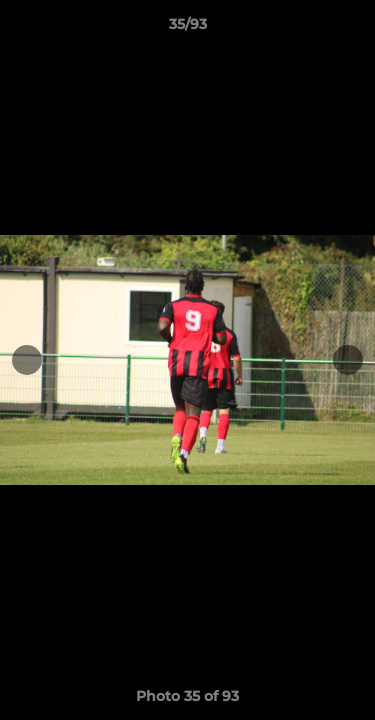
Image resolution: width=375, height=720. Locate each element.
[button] (351, 29)
